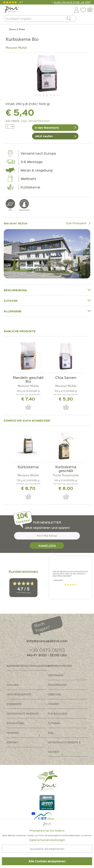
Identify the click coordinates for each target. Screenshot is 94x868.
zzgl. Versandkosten (35, 121)
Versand (13, 733)
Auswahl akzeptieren (47, 849)
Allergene (47, 311)
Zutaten (47, 301)
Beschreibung (47, 290)
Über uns (54, 694)
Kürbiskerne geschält (66, 469)
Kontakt (12, 742)
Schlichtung (15, 723)
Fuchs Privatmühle (66, 475)
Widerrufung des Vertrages (60, 670)
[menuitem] (88, 19)
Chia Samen (66, 378)
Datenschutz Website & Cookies (64, 747)
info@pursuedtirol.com (47, 641)
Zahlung (13, 685)
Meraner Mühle (16, 48)
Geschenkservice (19, 694)
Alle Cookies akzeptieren (47, 861)
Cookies (53, 704)
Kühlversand (57, 685)
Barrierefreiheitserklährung (26, 666)
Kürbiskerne (28, 467)
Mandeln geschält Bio (28, 380)
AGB (51, 733)
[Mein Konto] (76, 9)
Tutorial (54, 723)
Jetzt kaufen (44, 136)
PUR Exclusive (58, 713)
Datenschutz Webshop (23, 713)
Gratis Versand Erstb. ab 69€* (72, 2)
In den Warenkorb (47, 128)
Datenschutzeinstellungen (47, 840)
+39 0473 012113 (47, 650)
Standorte (14, 704)
